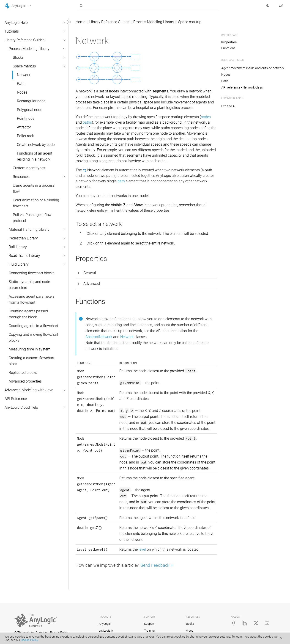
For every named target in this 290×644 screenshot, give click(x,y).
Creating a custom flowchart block (31, 361)
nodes (206, 117)
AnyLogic (105, 624)
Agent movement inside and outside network (253, 68)
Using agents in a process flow (34, 188)
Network (24, 75)
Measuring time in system (30, 349)
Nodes (22, 92)
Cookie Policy (29, 640)
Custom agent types (29, 168)
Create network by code (36, 145)
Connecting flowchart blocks (32, 273)
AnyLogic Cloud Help (21, 407)
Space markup (24, 66)
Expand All (229, 106)
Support (149, 624)
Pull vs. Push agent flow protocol (32, 218)
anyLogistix (106, 631)
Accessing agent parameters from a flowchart (32, 299)
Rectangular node (31, 101)
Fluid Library (19, 264)
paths (87, 122)
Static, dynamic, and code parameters (29, 285)
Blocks (18, 57)
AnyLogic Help (16, 23)
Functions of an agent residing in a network (35, 156)
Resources (21, 177)
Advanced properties (25, 381)
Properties (229, 42)
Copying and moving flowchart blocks (33, 337)
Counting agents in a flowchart (33, 326)
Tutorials (12, 31)
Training (149, 631)
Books (190, 624)
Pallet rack (25, 136)
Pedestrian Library (23, 238)
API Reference (16, 399)
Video (190, 631)
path (121, 181)
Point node (26, 118)
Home (80, 22)
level (142, 549)
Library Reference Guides (25, 40)
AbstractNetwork (99, 337)
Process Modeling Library (29, 49)
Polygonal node (30, 110)
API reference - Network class (242, 87)
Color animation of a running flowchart (36, 203)
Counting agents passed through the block (28, 314)
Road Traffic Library (24, 256)
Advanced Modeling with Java (29, 390)
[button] (24, 6)
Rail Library (18, 247)
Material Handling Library (29, 229)
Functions (228, 48)
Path (21, 84)
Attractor (24, 127)
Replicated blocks (23, 373)
